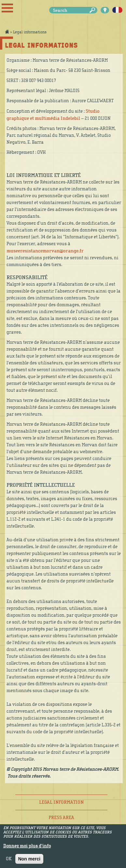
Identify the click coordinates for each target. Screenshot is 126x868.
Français (117, 10)
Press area (61, 818)
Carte (105, 10)
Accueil (7, 32)
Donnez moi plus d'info (27, 848)
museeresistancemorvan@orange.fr (45, 251)
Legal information (61, 802)
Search (93, 10)
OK (9, 861)
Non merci (29, 861)
